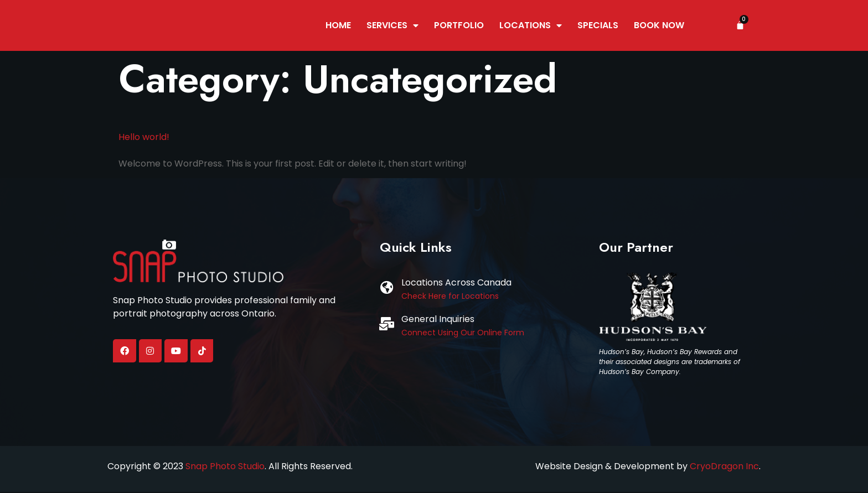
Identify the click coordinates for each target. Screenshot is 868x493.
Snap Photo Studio (225, 467)
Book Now (659, 26)
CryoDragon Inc (724, 467)
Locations (531, 26)
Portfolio (459, 26)
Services (392, 26)
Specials (598, 26)
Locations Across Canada (456, 284)
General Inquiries (438, 320)
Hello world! (144, 137)
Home (338, 26)
